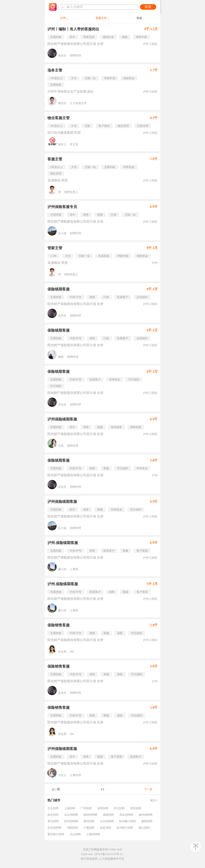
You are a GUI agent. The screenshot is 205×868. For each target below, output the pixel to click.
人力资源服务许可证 (112, 859)
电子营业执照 (89, 859)
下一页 (148, 789)
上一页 (56, 789)
